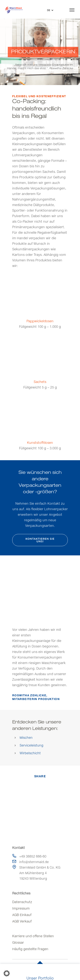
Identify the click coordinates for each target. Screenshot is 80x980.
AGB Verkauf (22, 921)
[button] (7, 973)
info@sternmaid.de (34, 862)
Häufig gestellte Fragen (30, 949)
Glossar (18, 942)
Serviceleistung (31, 745)
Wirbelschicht (30, 753)
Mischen (26, 738)
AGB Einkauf (22, 915)
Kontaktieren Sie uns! (40, 540)
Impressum (21, 908)
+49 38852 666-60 (33, 856)
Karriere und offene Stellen (33, 936)
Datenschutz (22, 902)
